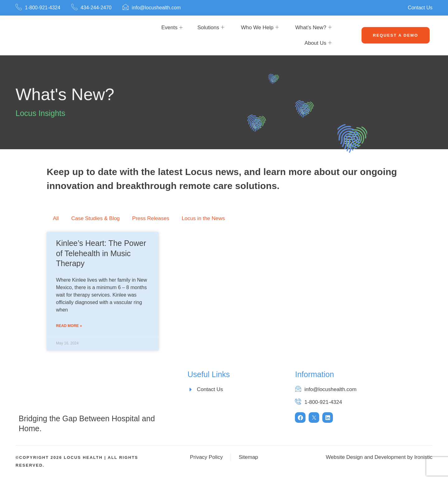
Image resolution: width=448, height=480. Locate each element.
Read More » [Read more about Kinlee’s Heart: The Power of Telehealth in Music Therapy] (69, 326)
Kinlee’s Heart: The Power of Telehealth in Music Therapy (101, 253)
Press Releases (151, 218)
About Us (318, 43)
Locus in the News (203, 218)
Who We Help (260, 28)
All (56, 218)
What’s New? (313, 28)
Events (169, 28)
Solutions (211, 28)
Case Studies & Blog (96, 218)
